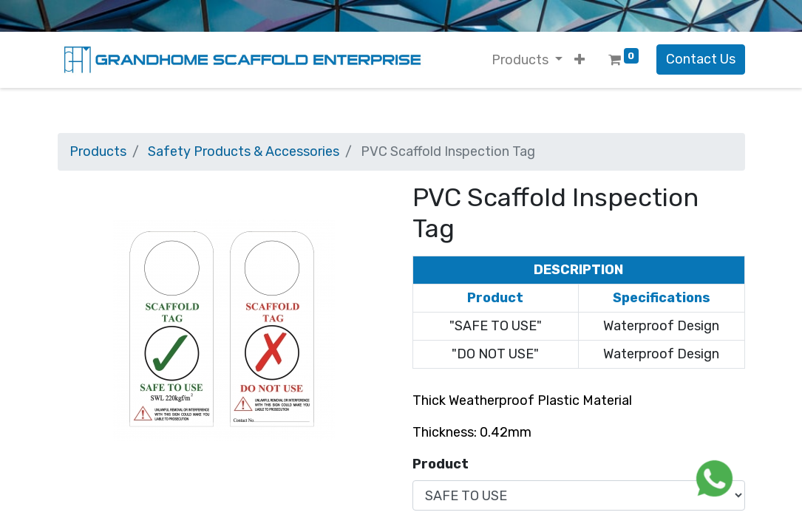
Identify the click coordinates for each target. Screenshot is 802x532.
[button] (580, 60)
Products (98, 151)
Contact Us (701, 59)
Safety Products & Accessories (244, 151)
